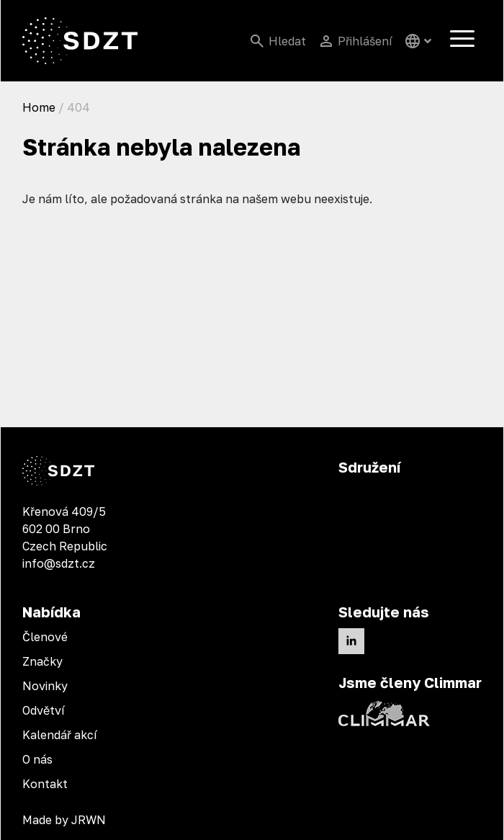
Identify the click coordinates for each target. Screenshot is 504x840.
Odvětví (44, 710)
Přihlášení (365, 41)
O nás (37, 759)
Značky (42, 661)
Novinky (45, 686)
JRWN (89, 820)
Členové (45, 637)
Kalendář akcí (60, 735)
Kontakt (45, 784)
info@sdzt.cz (59, 563)
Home (39, 107)
